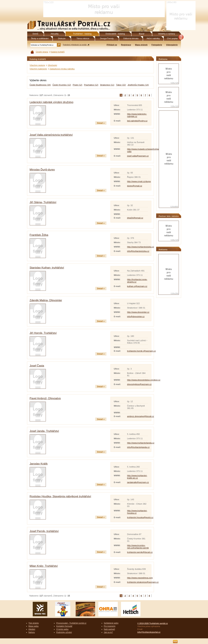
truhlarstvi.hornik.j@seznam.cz (142, 351)
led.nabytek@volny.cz (137, 121)
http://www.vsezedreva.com (140, 578)
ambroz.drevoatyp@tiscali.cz (141, 416)
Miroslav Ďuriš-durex (42, 170)
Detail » (101, 123)
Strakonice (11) (107, 85)
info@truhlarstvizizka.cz (138, 251)
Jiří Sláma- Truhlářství (43, 202)
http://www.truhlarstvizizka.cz (141, 247)
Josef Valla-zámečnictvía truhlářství (51, 135)
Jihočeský (52, 65)
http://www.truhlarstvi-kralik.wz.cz (137, 477)
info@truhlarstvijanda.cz (138, 447)
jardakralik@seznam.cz (138, 482)
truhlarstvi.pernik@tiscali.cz (140, 552)
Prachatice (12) (91, 85)
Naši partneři (109, 629)
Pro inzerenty (110, 626)
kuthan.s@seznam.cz (137, 286)
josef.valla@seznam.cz (138, 156)
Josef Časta (37, 366)
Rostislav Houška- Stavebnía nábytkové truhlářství (60, 496)
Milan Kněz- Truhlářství (44, 566)
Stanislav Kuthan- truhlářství (47, 268)
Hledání (32, 629)
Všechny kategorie (38, 69)
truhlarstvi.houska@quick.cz (140, 517)
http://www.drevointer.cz (138, 312)
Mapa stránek (141, 45)
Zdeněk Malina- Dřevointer (46, 300)
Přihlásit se (112, 45)
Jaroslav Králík (39, 464)
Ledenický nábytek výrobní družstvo (52, 102)
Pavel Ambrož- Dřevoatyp (45, 398)
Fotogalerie (157, 45)
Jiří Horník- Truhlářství (43, 333)
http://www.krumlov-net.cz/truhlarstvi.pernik (138, 547)
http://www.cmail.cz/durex (139, 181)
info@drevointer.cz (136, 316)
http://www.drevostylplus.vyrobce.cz (144, 380)
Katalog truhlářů (58, 52)
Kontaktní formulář (64, 626)
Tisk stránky (34, 623)
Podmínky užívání (64, 632)
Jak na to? (108, 632)
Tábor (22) (121, 85)
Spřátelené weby (111, 623)
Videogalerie (172, 45)
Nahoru (32, 632)
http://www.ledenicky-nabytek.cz (137, 115)
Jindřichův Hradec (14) (138, 85)
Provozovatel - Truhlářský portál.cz (71, 623)
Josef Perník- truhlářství (44, 531)
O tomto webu (62, 629)
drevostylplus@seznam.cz (139, 384)
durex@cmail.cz (135, 186)
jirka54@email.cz (135, 218)
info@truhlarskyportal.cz (149, 632)
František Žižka (39, 235)
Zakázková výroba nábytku (62, 69)
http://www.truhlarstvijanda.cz (141, 443)
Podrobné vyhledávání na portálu (75, 45)
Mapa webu (34, 626)
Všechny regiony (37, 65)
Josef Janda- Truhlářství (44, 431)
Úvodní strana (42, 52)
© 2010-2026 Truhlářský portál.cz (153, 623)
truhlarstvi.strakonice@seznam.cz (143, 582)
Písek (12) (78, 85)
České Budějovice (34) (40, 85)
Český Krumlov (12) (62, 85)
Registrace (126, 45)
